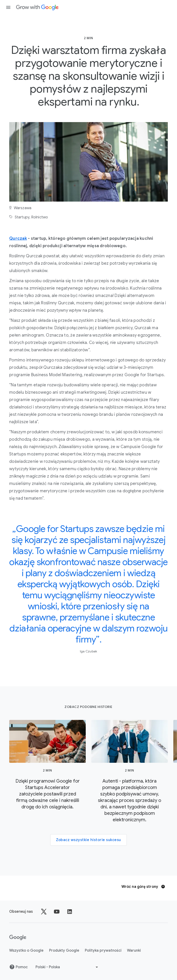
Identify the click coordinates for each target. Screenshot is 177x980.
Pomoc (18, 967)
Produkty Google (64, 951)
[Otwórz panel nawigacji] (8, 7)
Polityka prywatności (103, 951)
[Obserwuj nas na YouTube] (57, 912)
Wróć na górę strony (143, 887)
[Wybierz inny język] (67, 967)
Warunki (134, 951)
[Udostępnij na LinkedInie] (70, 912)
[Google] (18, 938)
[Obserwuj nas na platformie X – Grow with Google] (44, 912)
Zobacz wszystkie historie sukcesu (88, 840)
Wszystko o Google (26, 951)
